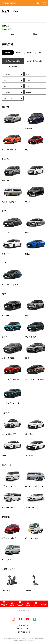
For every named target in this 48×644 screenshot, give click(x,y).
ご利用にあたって (24, 632)
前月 (13, 34)
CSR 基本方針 (24, 625)
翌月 (35, 34)
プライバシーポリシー (24, 629)
